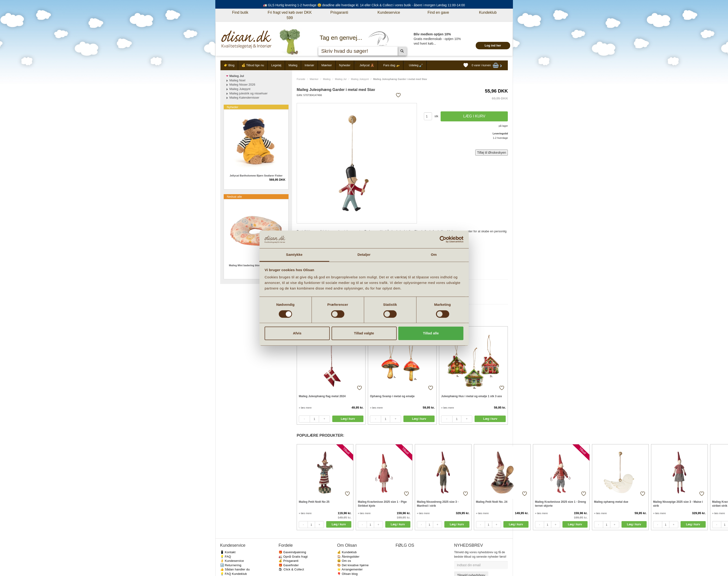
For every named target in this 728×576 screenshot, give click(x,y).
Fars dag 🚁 (391, 65)
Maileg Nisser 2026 (242, 85)
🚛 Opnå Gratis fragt (293, 557)
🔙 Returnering (231, 565)
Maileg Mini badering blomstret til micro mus (256, 265)
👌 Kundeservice (232, 561)
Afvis (297, 333)
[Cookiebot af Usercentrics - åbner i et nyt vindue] (443, 239)
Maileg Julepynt (360, 79)
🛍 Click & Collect (291, 569)
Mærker (327, 65)
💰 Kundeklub (347, 552)
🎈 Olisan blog (347, 574)
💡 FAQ (226, 557)
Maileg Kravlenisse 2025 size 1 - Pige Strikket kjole (382, 504)
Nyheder (345, 65)
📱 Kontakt (228, 552)
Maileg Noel (238, 80)
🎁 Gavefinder (289, 565)
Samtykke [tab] (294, 255)
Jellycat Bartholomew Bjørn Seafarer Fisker (256, 176)
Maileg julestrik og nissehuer (249, 93)
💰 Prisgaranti (289, 561)
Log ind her (493, 45)
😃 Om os (344, 561)
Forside (301, 79)
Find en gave (438, 12)
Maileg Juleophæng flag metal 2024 (322, 396)
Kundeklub (488, 12)
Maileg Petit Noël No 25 (314, 502)
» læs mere (305, 408)
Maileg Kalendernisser (244, 98)
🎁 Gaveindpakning (292, 552)
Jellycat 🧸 (367, 65)
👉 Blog (229, 65)
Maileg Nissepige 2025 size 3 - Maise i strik (678, 504)
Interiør (309, 65)
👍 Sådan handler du (235, 569)
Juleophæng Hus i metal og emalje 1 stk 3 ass (471, 396)
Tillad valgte (364, 333)
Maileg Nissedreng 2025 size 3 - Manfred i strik (438, 504)
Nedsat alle (234, 197)
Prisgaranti (339, 12)
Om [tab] (434, 255)
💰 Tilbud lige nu (253, 65)
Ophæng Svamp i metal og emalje (392, 396)
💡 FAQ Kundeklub (234, 574)
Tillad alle (431, 333)
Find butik (240, 12)
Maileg (293, 65)
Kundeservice (389, 12)
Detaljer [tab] (364, 255)
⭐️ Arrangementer (350, 569)
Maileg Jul (341, 79)
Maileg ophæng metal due (611, 502)
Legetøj (276, 65)
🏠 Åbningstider (348, 557)
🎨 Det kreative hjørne (353, 565)
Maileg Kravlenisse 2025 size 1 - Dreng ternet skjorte (560, 504)
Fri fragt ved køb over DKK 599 (290, 15)
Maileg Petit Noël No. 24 (492, 502)
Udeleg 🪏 (416, 65)
